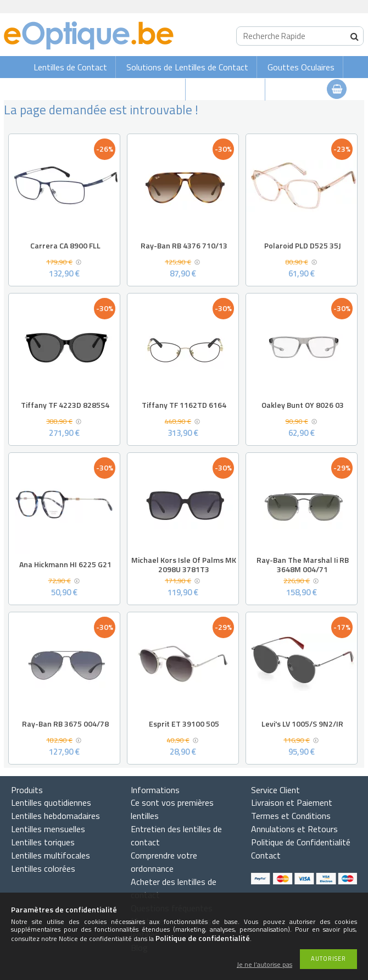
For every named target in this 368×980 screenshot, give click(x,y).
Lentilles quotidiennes (51, 802)
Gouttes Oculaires (301, 67)
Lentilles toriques (43, 842)
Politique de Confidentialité (301, 842)
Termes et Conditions (291, 816)
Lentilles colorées (43, 868)
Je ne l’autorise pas (264, 965)
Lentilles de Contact (70, 67)
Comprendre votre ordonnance (164, 862)
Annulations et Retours (294, 829)
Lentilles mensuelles (48, 829)
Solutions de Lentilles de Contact (187, 67)
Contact (266, 855)
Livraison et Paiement (292, 802)
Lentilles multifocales (51, 855)
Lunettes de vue (226, 90)
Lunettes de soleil (144, 90)
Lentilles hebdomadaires (55, 816)
